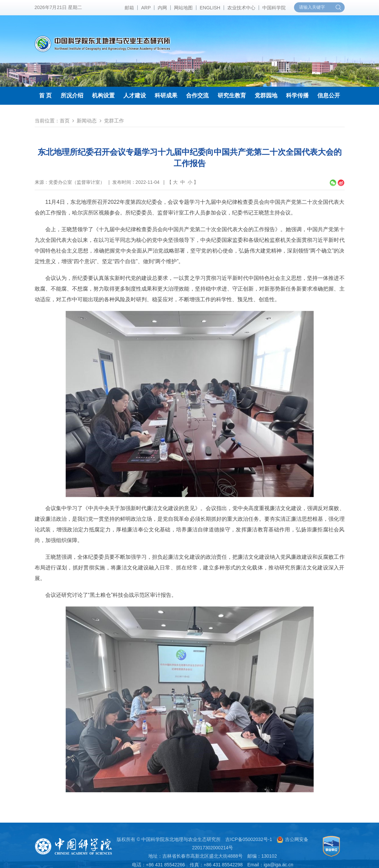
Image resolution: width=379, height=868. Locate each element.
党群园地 (266, 96)
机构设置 (103, 96)
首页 (65, 121)
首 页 (45, 96)
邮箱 (129, 8)
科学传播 (297, 96)
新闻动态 (87, 121)
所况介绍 (72, 96)
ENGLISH (210, 8)
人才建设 (135, 96)
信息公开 (329, 96)
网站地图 (183, 8)
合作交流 (197, 96)
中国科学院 (274, 8)
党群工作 (114, 121)
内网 (162, 8)
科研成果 (166, 96)
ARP (146, 8)
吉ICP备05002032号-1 (249, 839)
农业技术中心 (241, 8)
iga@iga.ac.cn (278, 865)
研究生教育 (232, 96)
